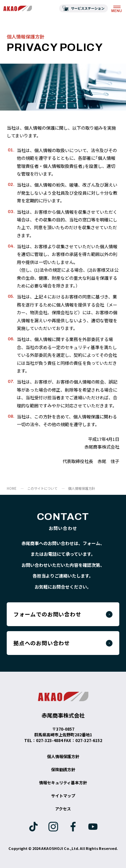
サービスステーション (88, 8)
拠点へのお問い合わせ (42, 643)
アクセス (63, 809)
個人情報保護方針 (63, 756)
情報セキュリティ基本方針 (63, 782)
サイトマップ (63, 795)
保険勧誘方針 (63, 769)
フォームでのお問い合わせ (47, 614)
